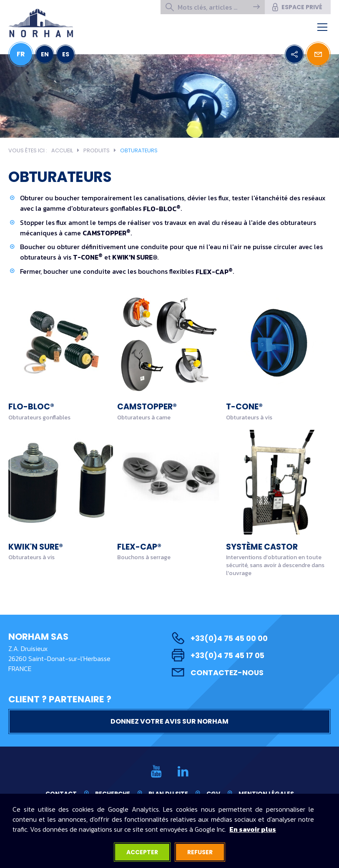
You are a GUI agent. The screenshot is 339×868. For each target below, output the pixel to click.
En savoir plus (253, 829)
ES (66, 54)
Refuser (200, 852)
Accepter (142, 852)
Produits (97, 150)
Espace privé (297, 7)
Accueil (62, 150)
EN (45, 54)
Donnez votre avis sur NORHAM (169, 721)
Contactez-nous (218, 672)
